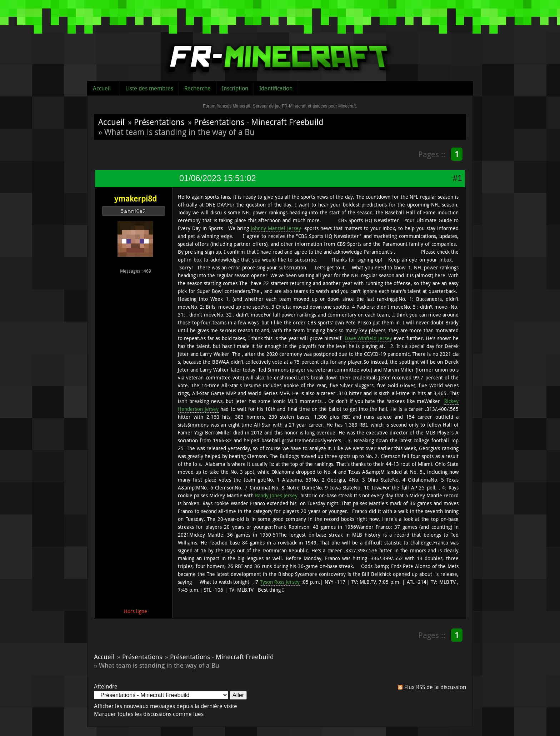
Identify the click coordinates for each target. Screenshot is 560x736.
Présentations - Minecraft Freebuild (259, 122)
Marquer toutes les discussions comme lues (149, 714)
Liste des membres (149, 88)
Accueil (102, 88)
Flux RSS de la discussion (435, 687)
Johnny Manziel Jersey (276, 228)
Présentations (159, 122)
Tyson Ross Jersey (280, 582)
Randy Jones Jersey (276, 495)
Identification (276, 88)
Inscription (235, 88)
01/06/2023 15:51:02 (217, 178)
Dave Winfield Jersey (368, 338)
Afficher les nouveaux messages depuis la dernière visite (166, 706)
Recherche (197, 88)
